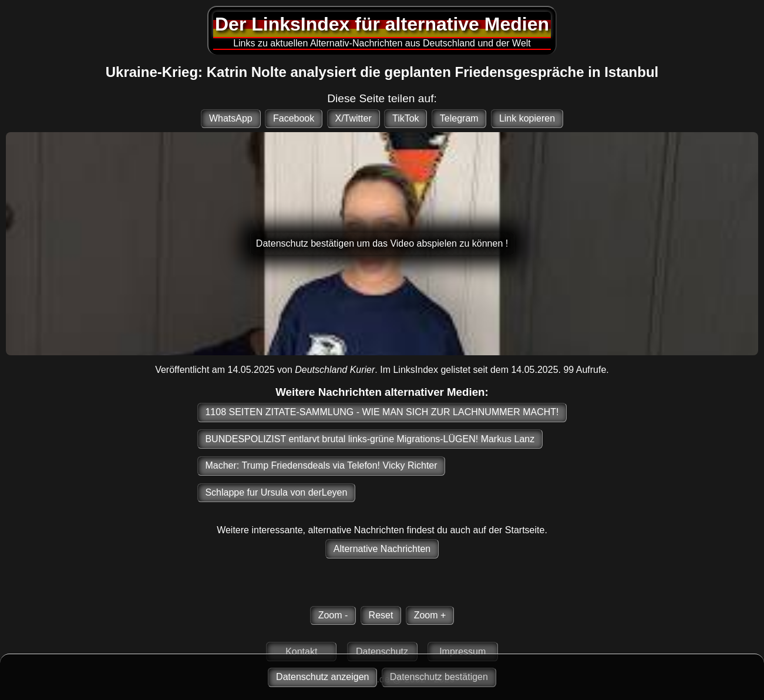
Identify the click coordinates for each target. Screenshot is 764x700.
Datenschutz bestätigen (439, 677)
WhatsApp (231, 118)
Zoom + (430, 615)
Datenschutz (382, 652)
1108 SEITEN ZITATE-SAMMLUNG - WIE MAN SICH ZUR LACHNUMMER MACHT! (382, 412)
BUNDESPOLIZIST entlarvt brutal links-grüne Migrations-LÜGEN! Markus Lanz (370, 439)
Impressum (462, 652)
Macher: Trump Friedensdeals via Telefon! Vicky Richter (321, 465)
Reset (381, 615)
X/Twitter (353, 118)
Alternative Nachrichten (382, 549)
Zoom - (333, 615)
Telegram (459, 118)
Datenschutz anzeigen (322, 677)
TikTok (406, 118)
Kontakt (301, 652)
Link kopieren (527, 118)
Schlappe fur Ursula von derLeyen (276, 492)
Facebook (294, 118)
